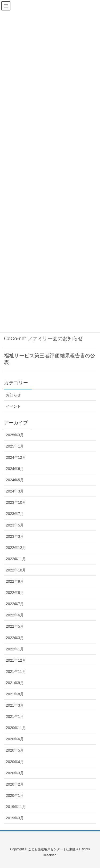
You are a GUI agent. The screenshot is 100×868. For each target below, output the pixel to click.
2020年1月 (15, 795)
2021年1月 (15, 717)
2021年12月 (16, 660)
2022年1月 (15, 649)
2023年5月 (15, 525)
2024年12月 (16, 457)
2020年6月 (15, 739)
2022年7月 (15, 604)
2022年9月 (15, 581)
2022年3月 (15, 638)
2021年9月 (15, 683)
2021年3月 (15, 705)
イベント (13, 406)
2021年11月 (16, 672)
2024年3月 (15, 491)
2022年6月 (15, 615)
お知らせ (13, 395)
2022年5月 (15, 626)
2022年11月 (16, 559)
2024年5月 (15, 480)
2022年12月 (16, 548)
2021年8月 (15, 694)
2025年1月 (15, 446)
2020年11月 (16, 728)
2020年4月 (15, 762)
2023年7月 (15, 514)
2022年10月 (16, 570)
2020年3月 (15, 773)
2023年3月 (15, 536)
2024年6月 (15, 469)
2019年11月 (16, 807)
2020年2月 (15, 784)
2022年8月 (15, 593)
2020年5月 (15, 750)
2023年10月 (16, 502)
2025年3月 (15, 435)
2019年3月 (15, 818)
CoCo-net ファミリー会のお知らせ (43, 338)
